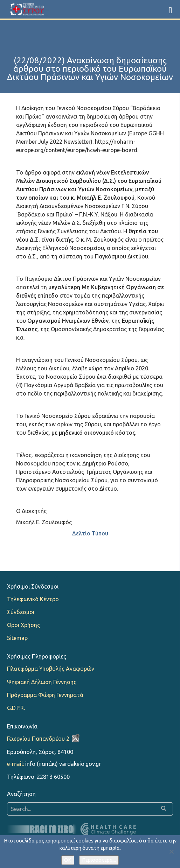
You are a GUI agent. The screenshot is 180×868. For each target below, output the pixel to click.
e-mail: (15, 764)
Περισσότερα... (99, 860)
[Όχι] (171, 852)
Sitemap (17, 638)
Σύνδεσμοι (21, 612)
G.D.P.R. (16, 708)
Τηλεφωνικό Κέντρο (33, 599)
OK (68, 860)
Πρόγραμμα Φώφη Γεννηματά (45, 695)
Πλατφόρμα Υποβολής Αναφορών (51, 669)
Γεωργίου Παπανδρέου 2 (38, 739)
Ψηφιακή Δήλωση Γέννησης (42, 682)
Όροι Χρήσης (23, 625)
